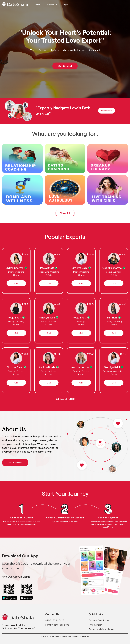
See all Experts (65, 399)
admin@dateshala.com (57, 625)
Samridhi (112, 317)
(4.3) (25, 354)
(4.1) (123, 354)
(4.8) (25, 254)
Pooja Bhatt (47, 268)
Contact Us (51, 5)
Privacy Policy (96, 625)
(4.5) (25, 304)
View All (65, 213)
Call (16, 283)
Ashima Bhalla (47, 367)
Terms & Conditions (99, 620)
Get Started (65, 66)
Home (38, 5)
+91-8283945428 (55, 620)
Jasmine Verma (80, 367)
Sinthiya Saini (80, 268)
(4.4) (123, 304)
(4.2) (58, 354)
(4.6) (90, 254)
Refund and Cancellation (101, 629)
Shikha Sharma (15, 268)
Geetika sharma (112, 268)
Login (65, 5)
